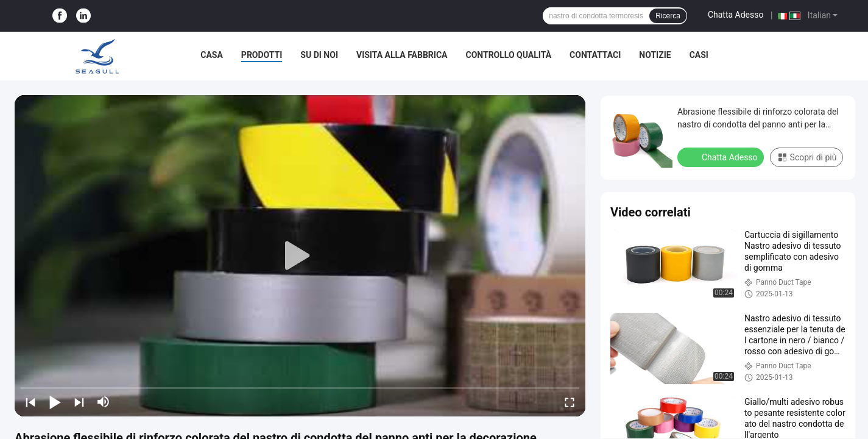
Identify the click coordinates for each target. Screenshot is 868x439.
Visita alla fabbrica (402, 55)
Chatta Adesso (736, 15)
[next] (79, 402)
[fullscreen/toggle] (570, 402)
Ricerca (668, 16)
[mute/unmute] (104, 402)
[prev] (30, 402)
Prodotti (262, 55)
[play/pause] (55, 402)
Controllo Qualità (508, 55)
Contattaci (595, 55)
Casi (699, 55)
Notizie (655, 55)
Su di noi (319, 55)
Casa (212, 55)
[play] (300, 256)
